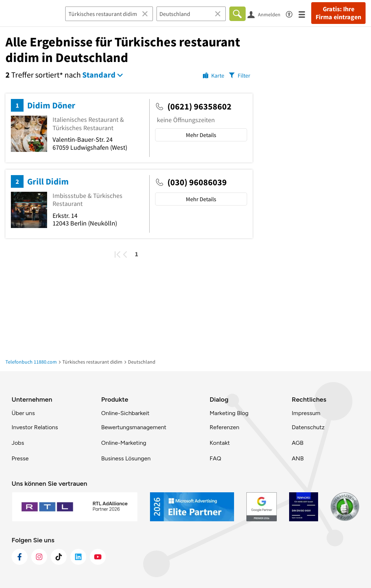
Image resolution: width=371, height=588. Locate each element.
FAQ (215, 458)
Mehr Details (201, 135)
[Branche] (109, 14)
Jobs (18, 443)
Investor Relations (35, 427)
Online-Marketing (124, 443)
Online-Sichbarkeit (125, 413)
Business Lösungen (126, 458)
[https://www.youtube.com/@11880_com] (98, 557)
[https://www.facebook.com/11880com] (20, 557)
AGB (297, 443)
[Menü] (305, 14)
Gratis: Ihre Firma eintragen (338, 13)
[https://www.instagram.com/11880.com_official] (39, 557)
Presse (20, 458)
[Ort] (191, 14)
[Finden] (237, 14)
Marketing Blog (229, 413)
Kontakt (220, 443)
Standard (99, 75)
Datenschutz (308, 427)
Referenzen (224, 427)
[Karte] (214, 75)
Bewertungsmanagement (134, 427)
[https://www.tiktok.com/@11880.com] (59, 557)
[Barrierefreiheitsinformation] (292, 13)
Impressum (306, 413)
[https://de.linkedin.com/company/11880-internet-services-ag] (78, 557)
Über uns (23, 413)
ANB (298, 458)
